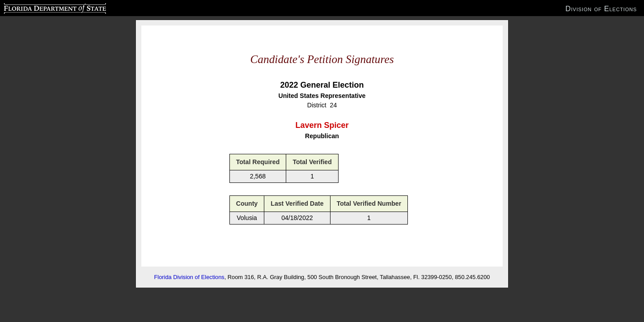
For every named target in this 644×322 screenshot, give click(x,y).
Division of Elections (601, 8)
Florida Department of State (37, 7)
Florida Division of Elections (189, 277)
